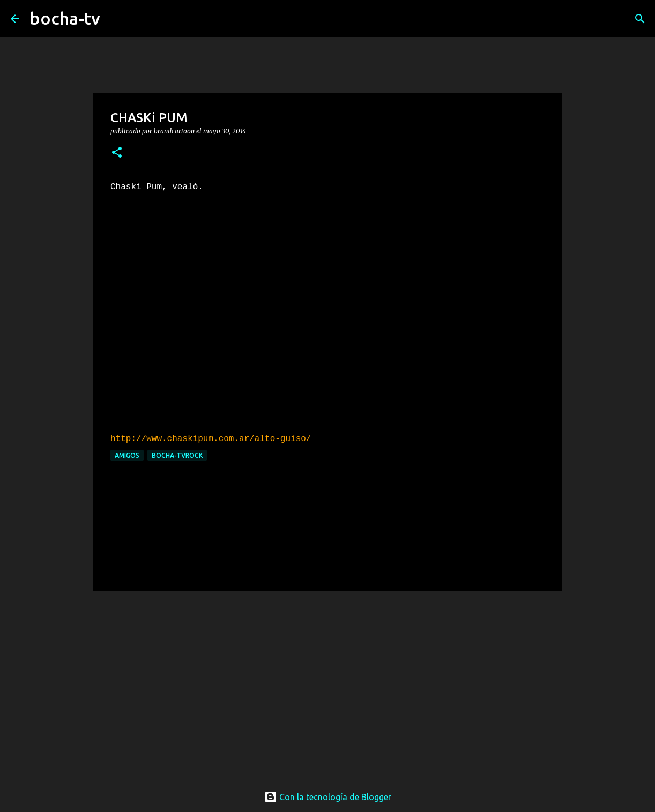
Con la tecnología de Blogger (328, 797)
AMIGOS (127, 455)
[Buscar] (115, 19)
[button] (117, 153)
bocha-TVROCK (177, 455)
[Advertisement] (327, 682)
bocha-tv (65, 18)
